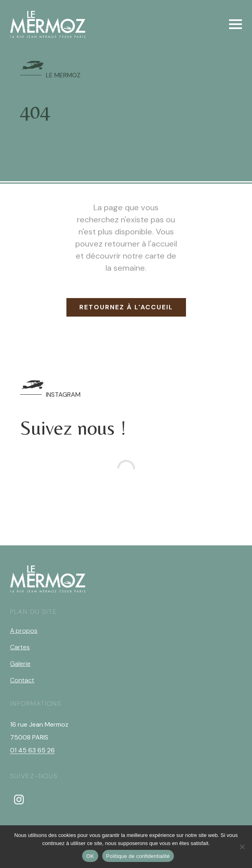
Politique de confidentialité (138, 856)
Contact (22, 680)
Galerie (20, 664)
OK (90, 856)
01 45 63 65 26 (32, 750)
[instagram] (19, 800)
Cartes (20, 647)
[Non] (242, 847)
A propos (24, 631)
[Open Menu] (235, 24)
